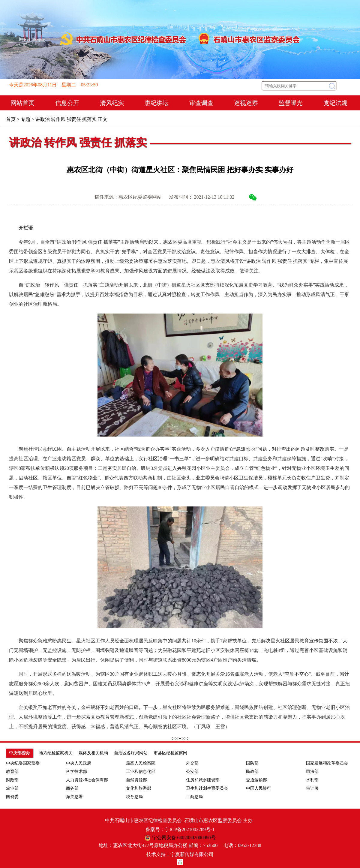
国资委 (12, 797)
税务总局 (134, 797)
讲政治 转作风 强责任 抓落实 (66, 119)
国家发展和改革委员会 (327, 763)
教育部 (12, 772)
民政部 (252, 772)
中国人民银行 (259, 788)
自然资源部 (136, 780)
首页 (11, 119)
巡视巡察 (246, 103)
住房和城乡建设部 (203, 780)
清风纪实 (112, 103)
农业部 (12, 788)
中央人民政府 (79, 763)
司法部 (312, 772)
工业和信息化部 (141, 772)
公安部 (192, 772)
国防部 (252, 763)
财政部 (12, 780)
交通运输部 (256, 780)
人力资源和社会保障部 (87, 780)
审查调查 (201, 103)
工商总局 (194, 797)
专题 (25, 119)
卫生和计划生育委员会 (207, 788)
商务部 (72, 788)
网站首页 (22, 103)
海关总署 (74, 797)
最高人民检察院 (141, 763)
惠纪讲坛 (157, 103)
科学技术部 (76, 772)
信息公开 (67, 103)
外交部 (192, 763)
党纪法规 (335, 103)
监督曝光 (291, 103)
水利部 (312, 780)
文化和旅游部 (139, 788)
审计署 (312, 788)
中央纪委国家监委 (23, 763)
